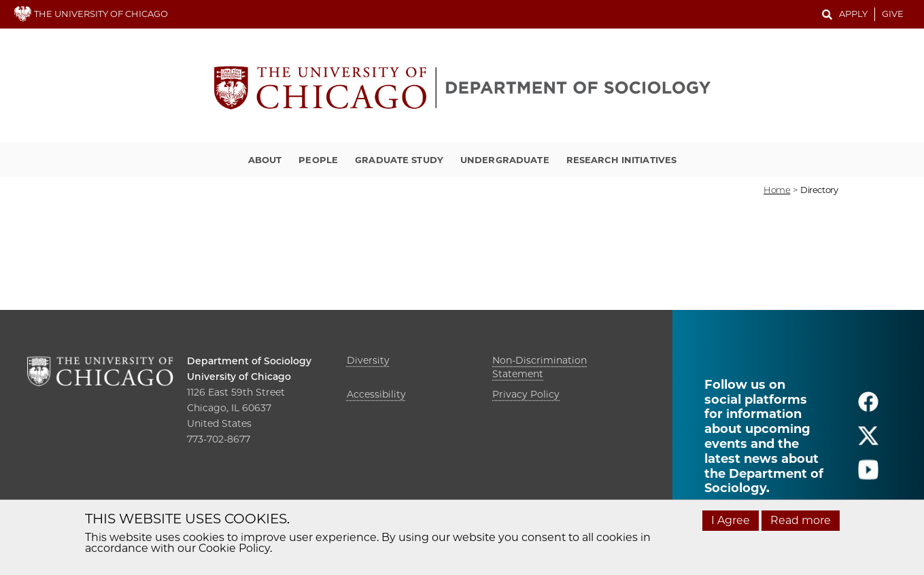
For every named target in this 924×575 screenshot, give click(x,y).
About (265, 160)
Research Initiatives (622, 160)
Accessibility (376, 394)
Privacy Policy (526, 394)
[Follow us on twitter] (868, 441)
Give (893, 14)
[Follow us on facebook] (868, 407)
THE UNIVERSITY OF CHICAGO (91, 14)
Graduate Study (399, 160)
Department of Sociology (249, 361)
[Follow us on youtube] (868, 475)
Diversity (368, 360)
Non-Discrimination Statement (540, 367)
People (318, 160)
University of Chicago (239, 377)
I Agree (731, 520)
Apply (853, 14)
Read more (801, 520)
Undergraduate (505, 160)
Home (777, 190)
